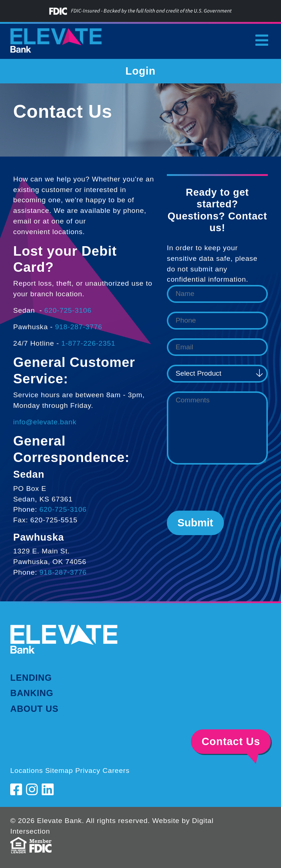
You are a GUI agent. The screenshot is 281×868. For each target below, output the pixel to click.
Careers (116, 771)
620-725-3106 (68, 310)
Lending (31, 678)
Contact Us (231, 741)
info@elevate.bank (45, 422)
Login (140, 71)
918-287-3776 (78, 327)
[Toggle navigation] (262, 40)
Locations (27, 771)
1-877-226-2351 (88, 343)
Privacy (88, 771)
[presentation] (222, 488)
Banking (32, 693)
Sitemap (59, 771)
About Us (34, 709)
